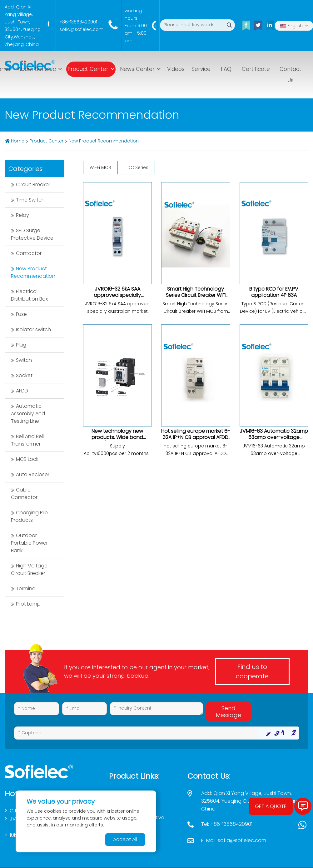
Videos (176, 69)
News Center (137, 69)
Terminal (26, 589)
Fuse (21, 314)
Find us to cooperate (252, 671)
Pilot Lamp (28, 604)
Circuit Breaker (33, 185)
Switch (24, 360)
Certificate (256, 69)
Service (201, 69)
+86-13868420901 (78, 22)
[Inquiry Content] (156, 709)
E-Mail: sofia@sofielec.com (234, 840)
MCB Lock (27, 459)
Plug (21, 345)
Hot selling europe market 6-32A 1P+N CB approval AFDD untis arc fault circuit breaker (196, 440)
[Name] (37, 709)
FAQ (226, 69)
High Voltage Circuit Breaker (29, 569)
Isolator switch (33, 329)
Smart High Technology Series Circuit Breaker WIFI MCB (196, 295)
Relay (22, 215)
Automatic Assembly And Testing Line (28, 414)
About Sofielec (37, 69)
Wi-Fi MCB (100, 167)
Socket (24, 375)
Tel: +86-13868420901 (227, 824)
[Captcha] (136, 733)
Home (18, 141)
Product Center (88, 69)
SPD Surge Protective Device (32, 234)
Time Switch (30, 200)
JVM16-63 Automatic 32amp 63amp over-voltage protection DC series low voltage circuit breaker (274, 440)
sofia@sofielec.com (81, 29)
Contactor (29, 253)
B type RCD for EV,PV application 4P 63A (274, 292)
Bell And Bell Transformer (27, 440)
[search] (229, 25)
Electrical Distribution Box (29, 295)
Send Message (229, 712)
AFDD (22, 391)
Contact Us (291, 75)
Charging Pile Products (29, 516)
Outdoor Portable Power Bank (29, 543)
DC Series (138, 167)
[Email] (85, 709)
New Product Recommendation (104, 141)
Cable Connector (24, 494)
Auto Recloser (33, 474)
